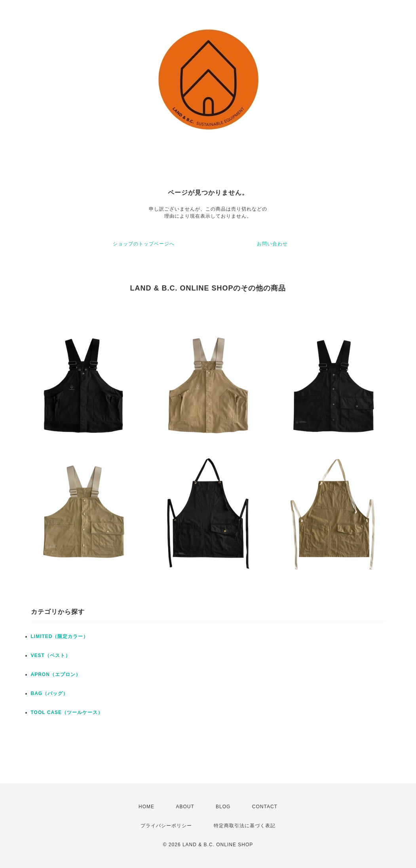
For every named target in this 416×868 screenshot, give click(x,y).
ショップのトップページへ (144, 244)
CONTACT (265, 807)
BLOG (223, 807)
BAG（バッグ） (50, 693)
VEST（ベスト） (51, 655)
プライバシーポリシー (166, 826)
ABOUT (185, 807)
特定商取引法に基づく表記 (245, 826)
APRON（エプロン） (56, 674)
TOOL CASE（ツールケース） (67, 712)
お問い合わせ (272, 244)
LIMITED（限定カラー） (60, 636)
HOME (146, 807)
